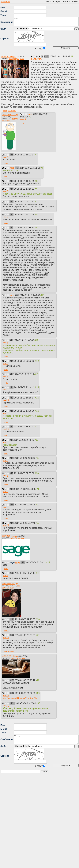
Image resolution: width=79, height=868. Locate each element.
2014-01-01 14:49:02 (60, 56)
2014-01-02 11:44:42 (25, 387)
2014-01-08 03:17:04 (26, 703)
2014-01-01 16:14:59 (25, 181)
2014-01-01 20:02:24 (25, 215)
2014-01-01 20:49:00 (30, 295)
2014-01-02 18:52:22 (24, 427)
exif (10, 59)
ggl (14, 59)
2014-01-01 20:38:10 (24, 228)
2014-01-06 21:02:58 (25, 693)
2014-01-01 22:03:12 (25, 361)
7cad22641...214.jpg (10, 115)
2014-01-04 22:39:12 (36, 562)
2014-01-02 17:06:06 (25, 411)
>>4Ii (46, 22)
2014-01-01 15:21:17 (25, 155)
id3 (18, 59)
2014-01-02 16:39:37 (25, 398)
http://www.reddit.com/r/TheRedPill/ (20, 698)
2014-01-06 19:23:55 (25, 619)
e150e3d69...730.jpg (10, 656)
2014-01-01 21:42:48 (24, 340)
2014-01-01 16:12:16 (30, 168)
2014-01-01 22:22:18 (24, 374)
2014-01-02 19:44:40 (24, 440)
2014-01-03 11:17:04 (25, 523)
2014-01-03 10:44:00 (25, 489)
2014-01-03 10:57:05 (25, 505)
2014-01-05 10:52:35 (25, 573)
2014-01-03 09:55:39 (24, 473)
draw (22, 59)
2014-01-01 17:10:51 (25, 189)
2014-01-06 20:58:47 (25, 680)
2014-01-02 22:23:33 (25, 458)
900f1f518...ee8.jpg (10, 536)
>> (5, 111)
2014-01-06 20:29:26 (25, 635)
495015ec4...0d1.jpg (10, 584)
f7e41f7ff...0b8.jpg (8, 57)
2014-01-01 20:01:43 (25, 202)
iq (16, 59)
